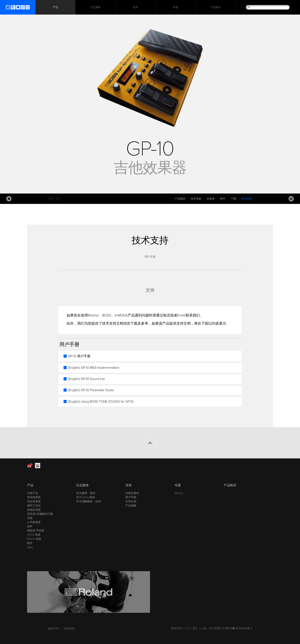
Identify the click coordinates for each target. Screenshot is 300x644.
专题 (175, 7)
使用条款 (69, 629)
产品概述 (180, 199)
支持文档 (131, 501)
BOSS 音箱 (34, 535)
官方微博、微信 (86, 493)
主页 (9, 199)
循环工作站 (34, 506)
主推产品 (32, 493)
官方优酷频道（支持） (90, 501)
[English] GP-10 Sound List (86, 379)
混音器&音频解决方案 (40, 514)
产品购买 (215, 7)
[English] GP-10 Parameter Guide (91, 390)
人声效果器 (34, 522)
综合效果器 (34, 501)
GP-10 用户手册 (79, 356)
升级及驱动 (132, 493)
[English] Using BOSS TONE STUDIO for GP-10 (101, 402)
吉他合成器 (34, 510)
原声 (30, 526)
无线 (30, 518)
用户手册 (150, 257)
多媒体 (211, 199)
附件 (223, 199)
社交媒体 (95, 7)
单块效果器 (34, 497)
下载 (233, 199)
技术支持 (247, 199)
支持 (135, 7)
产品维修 (131, 506)
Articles (179, 493)
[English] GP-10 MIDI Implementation (94, 368)
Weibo (291, 199)
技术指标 (196, 199)
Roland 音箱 (34, 539)
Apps (30, 547)
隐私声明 (53, 629)
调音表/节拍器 (36, 531)
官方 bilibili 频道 (86, 497)
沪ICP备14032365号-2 (239, 628)
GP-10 (54, 199)
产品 (30, 485)
